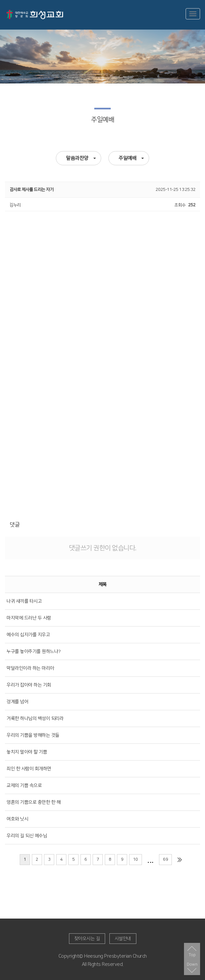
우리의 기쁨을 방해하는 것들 (33, 735)
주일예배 (131, 158)
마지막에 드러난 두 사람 (29, 618)
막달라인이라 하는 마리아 (30, 668)
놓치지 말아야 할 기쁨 (27, 752)
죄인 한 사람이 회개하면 (29, 769)
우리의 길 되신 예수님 (27, 836)
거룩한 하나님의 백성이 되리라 (35, 718)
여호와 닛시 (17, 819)
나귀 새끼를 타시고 (24, 601)
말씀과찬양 (81, 158)
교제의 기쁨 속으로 (24, 786)
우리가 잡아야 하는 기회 (29, 685)
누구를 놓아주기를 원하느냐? (34, 651)
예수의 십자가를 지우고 (28, 635)
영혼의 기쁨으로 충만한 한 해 (34, 802)
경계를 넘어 (17, 702)
